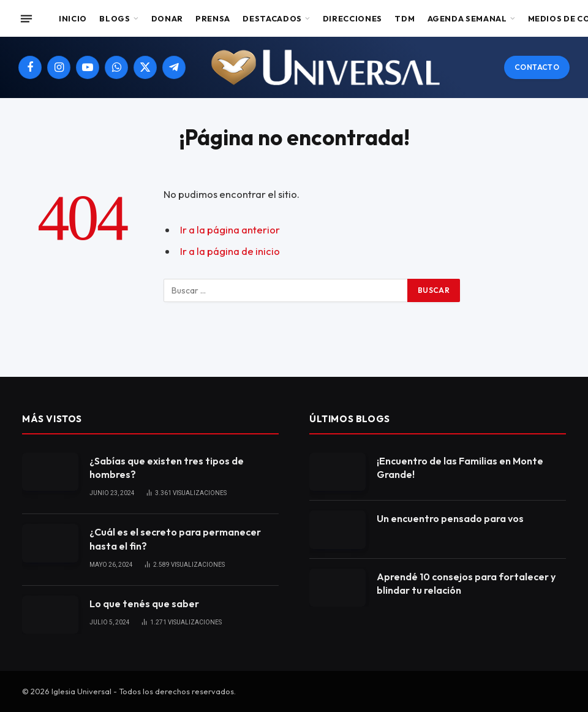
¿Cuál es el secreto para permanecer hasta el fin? (175, 539)
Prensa (213, 18)
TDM (405, 18)
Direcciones (352, 18)
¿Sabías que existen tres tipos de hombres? (167, 468)
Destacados (272, 18)
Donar (167, 18)
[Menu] (26, 18)
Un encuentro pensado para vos (450, 518)
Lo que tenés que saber (144, 604)
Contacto (537, 67)
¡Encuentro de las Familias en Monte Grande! (460, 468)
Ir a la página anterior (230, 229)
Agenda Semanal (467, 18)
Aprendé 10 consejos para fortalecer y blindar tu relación (466, 584)
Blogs (115, 18)
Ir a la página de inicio (230, 251)
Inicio (73, 18)
